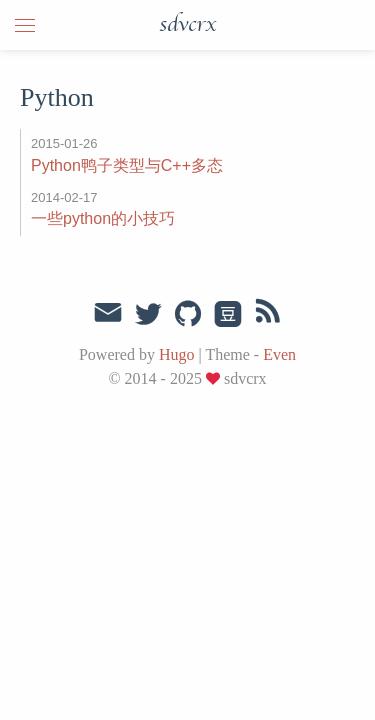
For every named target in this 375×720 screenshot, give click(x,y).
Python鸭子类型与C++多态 (127, 165)
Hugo (177, 354)
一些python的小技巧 (103, 218)
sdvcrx (187, 25)
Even (279, 354)
